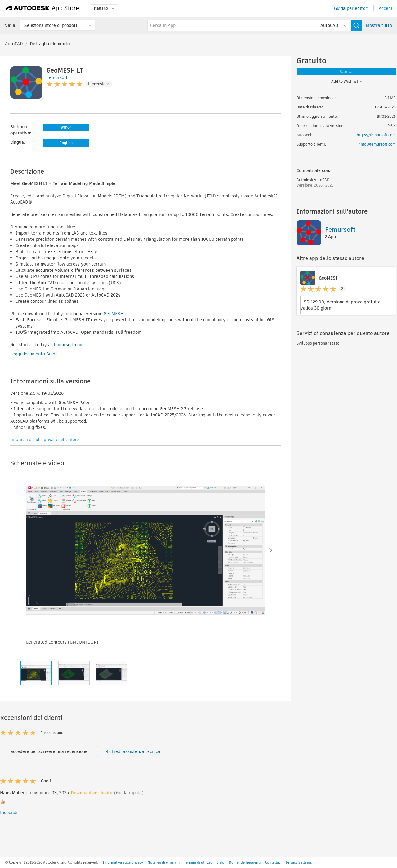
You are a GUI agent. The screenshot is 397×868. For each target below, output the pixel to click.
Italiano (104, 8)
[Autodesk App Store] (42, 8)
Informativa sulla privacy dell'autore (45, 440)
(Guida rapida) (129, 793)
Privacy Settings (299, 862)
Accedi (385, 8)
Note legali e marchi (164, 862)
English (66, 143)
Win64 (66, 127)
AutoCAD (14, 44)
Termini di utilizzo (198, 862)
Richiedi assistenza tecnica (133, 751)
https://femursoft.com (376, 135)
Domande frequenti (245, 862)
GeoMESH (114, 314)
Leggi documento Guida (34, 354)
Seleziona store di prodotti (51, 25)
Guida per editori (351, 8)
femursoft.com (69, 345)
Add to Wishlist (347, 81)
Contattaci (273, 862)
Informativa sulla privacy (123, 862)
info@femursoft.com (378, 144)
